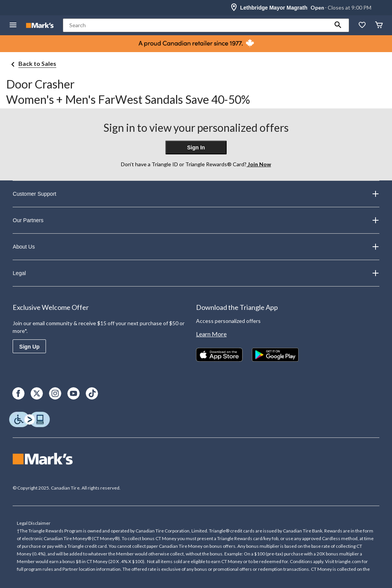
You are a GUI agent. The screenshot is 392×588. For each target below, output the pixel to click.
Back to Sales (37, 63)
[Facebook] (18, 393)
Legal (196, 273)
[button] (338, 25)
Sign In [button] (196, 147)
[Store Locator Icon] (234, 8)
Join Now (259, 164)
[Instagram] (55, 393)
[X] (37, 393)
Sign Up (29, 347)
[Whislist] (362, 25)
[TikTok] (92, 393)
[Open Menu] (13, 25)
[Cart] (379, 25)
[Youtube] (73, 393)
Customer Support (196, 194)
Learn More (211, 334)
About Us (196, 247)
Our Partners (196, 220)
